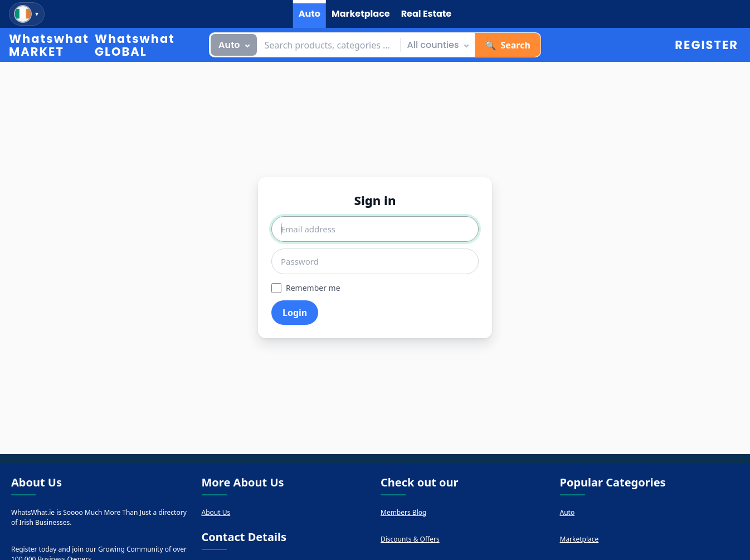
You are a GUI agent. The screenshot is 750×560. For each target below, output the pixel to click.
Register (707, 45)
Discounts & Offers (410, 539)
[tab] (310, 14)
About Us (216, 512)
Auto (568, 512)
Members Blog (403, 512)
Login (295, 313)
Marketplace (579, 539)
